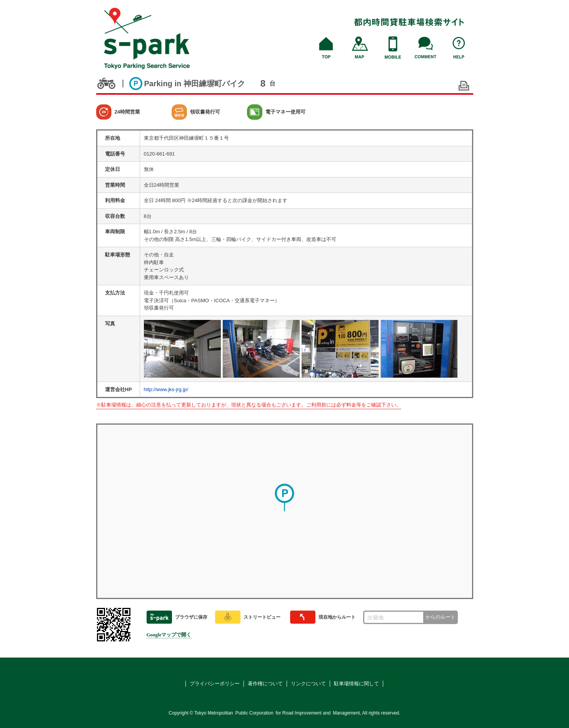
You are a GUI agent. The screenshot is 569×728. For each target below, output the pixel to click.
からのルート (441, 617)
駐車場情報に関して (356, 684)
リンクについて (308, 684)
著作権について (265, 684)
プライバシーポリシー (215, 684)
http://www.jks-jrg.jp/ (166, 389)
